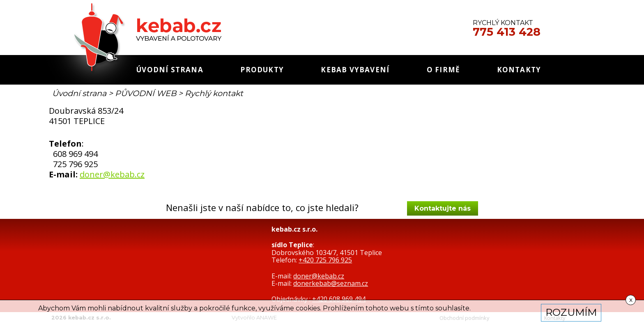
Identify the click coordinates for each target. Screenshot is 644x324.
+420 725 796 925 (325, 260)
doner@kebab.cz (112, 174)
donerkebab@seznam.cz (331, 283)
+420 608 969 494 (339, 299)
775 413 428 (507, 32)
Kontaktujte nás (443, 208)
